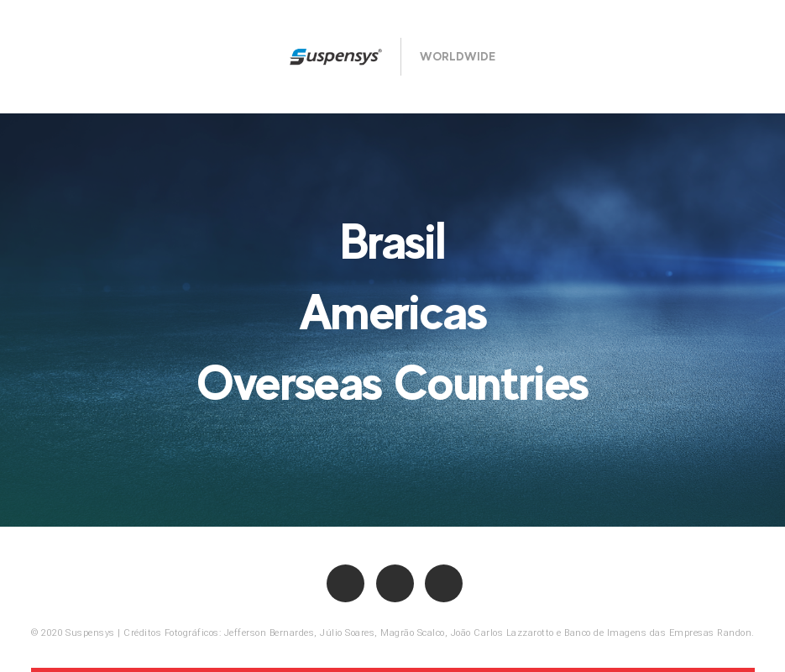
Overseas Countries (392, 382)
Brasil (393, 241)
